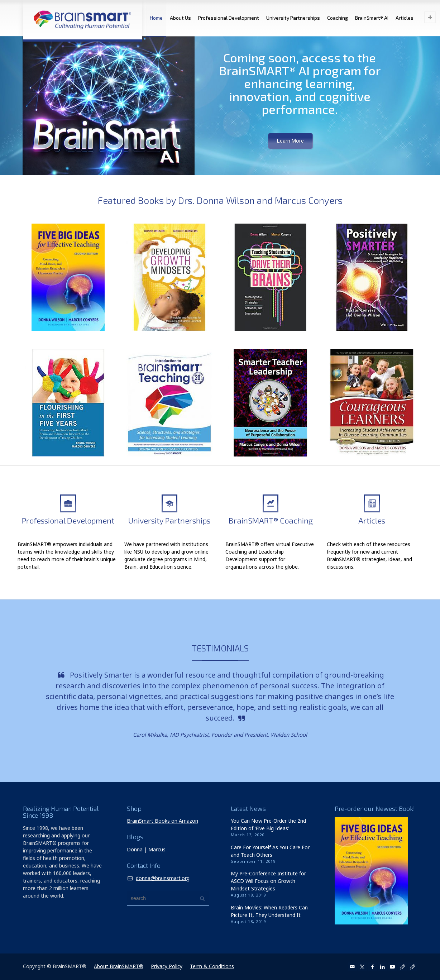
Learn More (290, 141)
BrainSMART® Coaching (271, 520)
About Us (180, 18)
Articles (405, 18)
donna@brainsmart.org (163, 878)
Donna (135, 849)
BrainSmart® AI (372, 18)
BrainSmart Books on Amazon (162, 821)
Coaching (338, 18)
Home (156, 18)
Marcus (157, 849)
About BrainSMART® (119, 966)
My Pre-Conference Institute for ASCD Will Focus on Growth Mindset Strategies (268, 881)
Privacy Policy (167, 966)
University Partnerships (293, 18)
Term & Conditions (212, 966)
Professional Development (229, 18)
